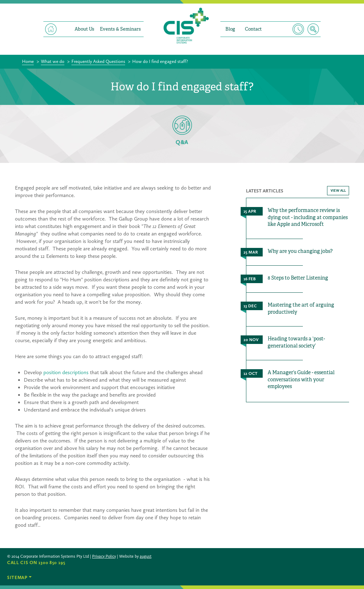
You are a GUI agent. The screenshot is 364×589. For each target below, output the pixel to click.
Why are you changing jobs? (300, 251)
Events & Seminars (120, 29)
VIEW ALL (338, 191)
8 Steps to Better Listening (298, 278)
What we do (53, 61)
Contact (253, 29)
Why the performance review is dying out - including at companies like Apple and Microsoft (308, 217)
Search (313, 29)
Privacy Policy (104, 556)
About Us (84, 29)
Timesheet (298, 29)
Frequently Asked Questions (98, 61)
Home (51, 29)
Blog (230, 29)
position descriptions (66, 372)
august (146, 556)
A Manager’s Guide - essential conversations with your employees (301, 379)
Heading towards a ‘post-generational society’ (296, 342)
